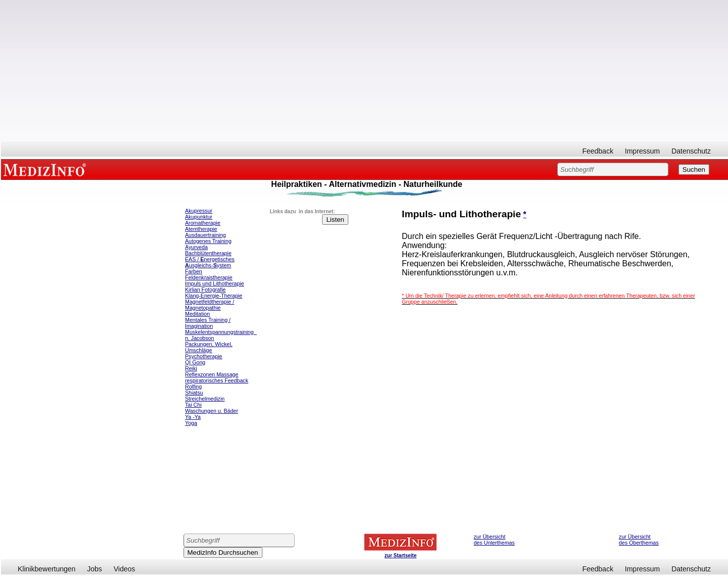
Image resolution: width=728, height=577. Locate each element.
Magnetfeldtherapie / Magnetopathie (210, 305)
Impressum (642, 151)
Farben (194, 271)
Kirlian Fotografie (206, 290)
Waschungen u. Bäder (212, 411)
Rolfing (193, 387)
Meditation (197, 314)
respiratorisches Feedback (217, 380)
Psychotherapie (203, 356)
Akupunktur (199, 217)
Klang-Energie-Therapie (214, 296)
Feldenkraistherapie (209, 277)
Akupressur (199, 211)
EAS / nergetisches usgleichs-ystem (210, 262)
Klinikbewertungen (47, 569)
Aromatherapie (203, 223)
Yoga (191, 423)
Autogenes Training (208, 241)
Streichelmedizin (205, 399)
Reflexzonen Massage (212, 374)
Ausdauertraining (206, 235)
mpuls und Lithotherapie (215, 283)
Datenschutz (691, 151)
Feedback (598, 151)
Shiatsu (194, 393)
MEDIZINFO (47, 169)
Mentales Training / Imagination (208, 323)
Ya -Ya (193, 417)
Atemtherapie (201, 229)
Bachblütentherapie (208, 253)
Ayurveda (196, 247)
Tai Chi (193, 405)
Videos (125, 569)
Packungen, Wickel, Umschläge (209, 347)
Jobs (95, 569)
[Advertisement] (365, 71)
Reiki (191, 368)
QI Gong (195, 362)
